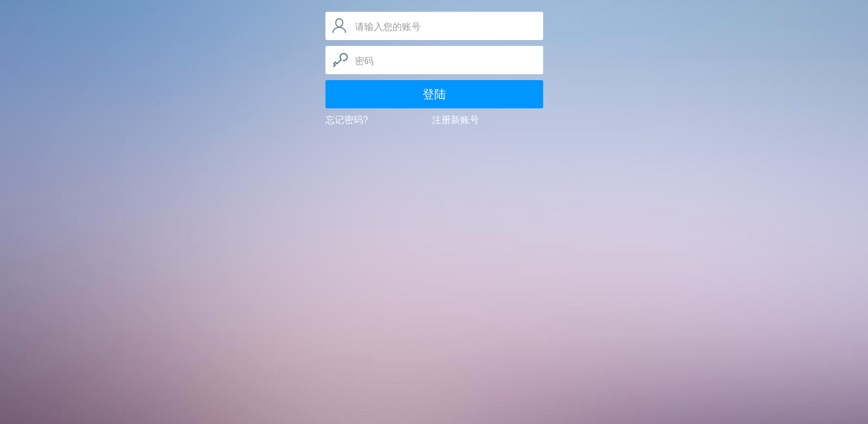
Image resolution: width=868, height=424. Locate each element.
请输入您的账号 (388, 27)
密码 (364, 61)
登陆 (434, 94)
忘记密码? (347, 120)
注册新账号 (455, 120)
